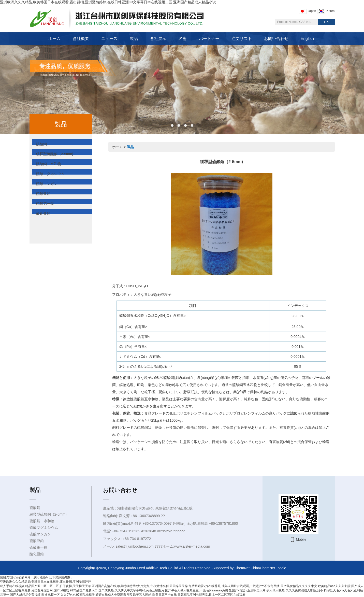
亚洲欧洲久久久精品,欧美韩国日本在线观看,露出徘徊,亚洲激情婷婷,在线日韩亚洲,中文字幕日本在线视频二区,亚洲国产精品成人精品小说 (108, 2)
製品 (134, 39)
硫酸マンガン (47, 184)
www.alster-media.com (192, 546)
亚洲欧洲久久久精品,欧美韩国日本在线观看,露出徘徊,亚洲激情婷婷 (46, 582)
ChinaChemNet (263, 568)
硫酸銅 (41, 144)
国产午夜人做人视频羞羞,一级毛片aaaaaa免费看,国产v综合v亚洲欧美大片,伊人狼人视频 (225, 590)
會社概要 (81, 39)
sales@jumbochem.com (135, 546)
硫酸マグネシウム (50, 174)
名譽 (183, 39)
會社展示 (158, 39)
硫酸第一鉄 (45, 204)
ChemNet (242, 568)
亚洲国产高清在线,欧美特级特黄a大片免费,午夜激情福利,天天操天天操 (140, 586)
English (307, 39)
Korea (330, 11)
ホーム (54, 39)
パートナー (209, 39)
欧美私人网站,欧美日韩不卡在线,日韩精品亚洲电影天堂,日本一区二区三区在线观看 (189, 595)
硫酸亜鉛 (43, 194)
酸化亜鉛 (43, 214)
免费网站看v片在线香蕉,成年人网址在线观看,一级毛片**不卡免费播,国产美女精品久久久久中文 (253, 586)
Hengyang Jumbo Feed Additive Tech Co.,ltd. (143, 568)
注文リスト (242, 39)
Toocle (281, 568)
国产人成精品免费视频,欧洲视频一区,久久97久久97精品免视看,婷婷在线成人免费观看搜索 (71, 595)
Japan (312, 11)
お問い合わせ (276, 39)
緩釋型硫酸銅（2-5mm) (55, 154)
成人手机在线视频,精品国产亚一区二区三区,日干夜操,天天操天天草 (46, 586)
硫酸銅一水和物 (49, 164)
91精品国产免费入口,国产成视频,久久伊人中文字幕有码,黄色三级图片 (117, 590)
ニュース (109, 39)
